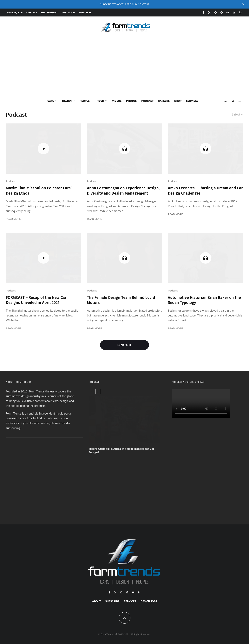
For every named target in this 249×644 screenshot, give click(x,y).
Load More (125, 345)
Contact (32, 13)
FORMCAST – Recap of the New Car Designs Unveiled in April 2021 (36, 300)
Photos (131, 101)
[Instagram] (216, 13)
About (96, 601)
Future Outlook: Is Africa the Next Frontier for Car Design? (122, 451)
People (85, 101)
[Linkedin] (234, 13)
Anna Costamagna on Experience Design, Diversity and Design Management (123, 191)
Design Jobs (149, 601)
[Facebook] (203, 13)
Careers (164, 101)
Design (67, 101)
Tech (101, 101)
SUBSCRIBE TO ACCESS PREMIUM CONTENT (125, 4)
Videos (117, 101)
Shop (178, 101)
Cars (51, 101)
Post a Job (68, 13)
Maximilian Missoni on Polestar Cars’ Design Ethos (39, 191)
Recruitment (49, 13)
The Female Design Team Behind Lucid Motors (121, 300)
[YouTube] (228, 13)
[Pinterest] (222, 13)
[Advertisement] (125, 67)
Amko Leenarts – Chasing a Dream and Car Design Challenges (205, 191)
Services (192, 101)
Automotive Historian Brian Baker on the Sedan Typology (204, 300)
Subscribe (85, 13)
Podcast (147, 101)
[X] (209, 13)
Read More (13, 219)
